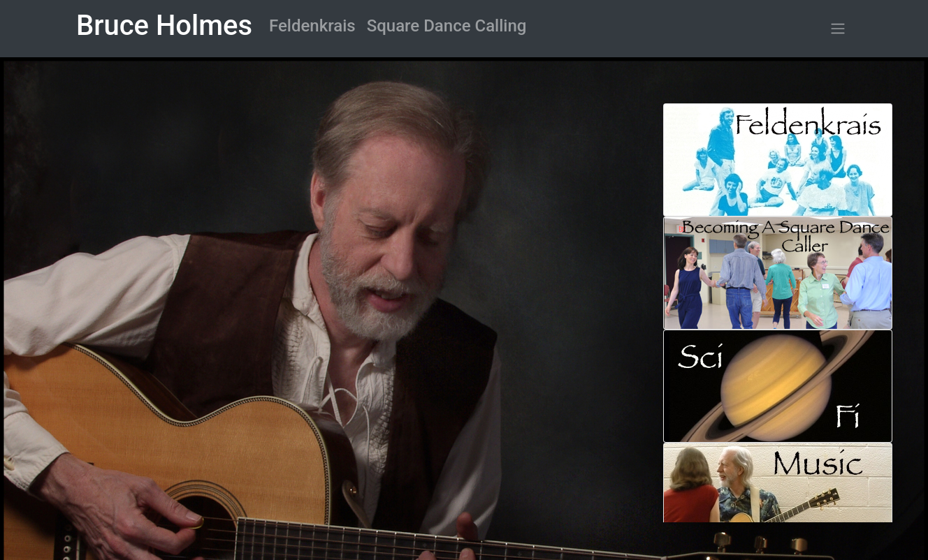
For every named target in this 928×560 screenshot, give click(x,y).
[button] (838, 29)
